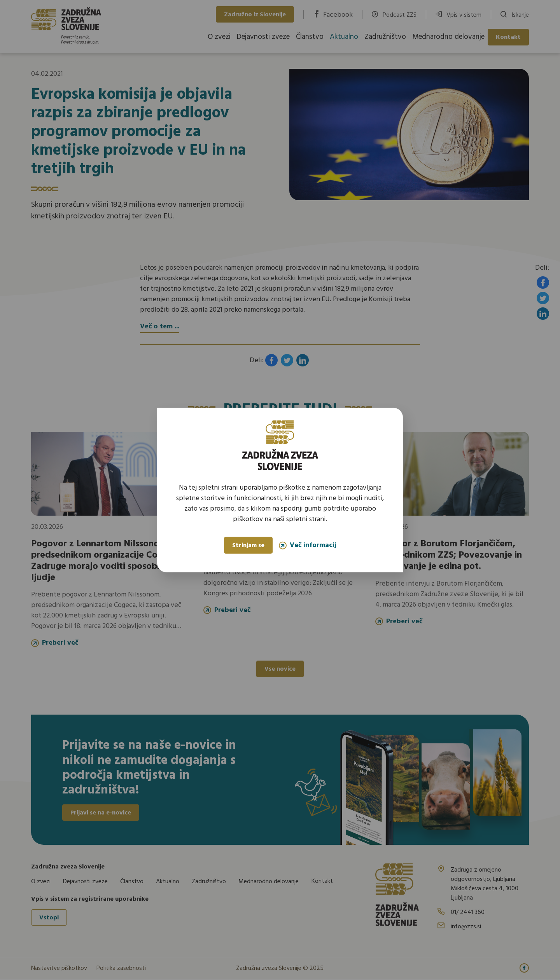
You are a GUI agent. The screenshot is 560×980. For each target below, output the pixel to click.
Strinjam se (248, 546)
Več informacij (308, 545)
